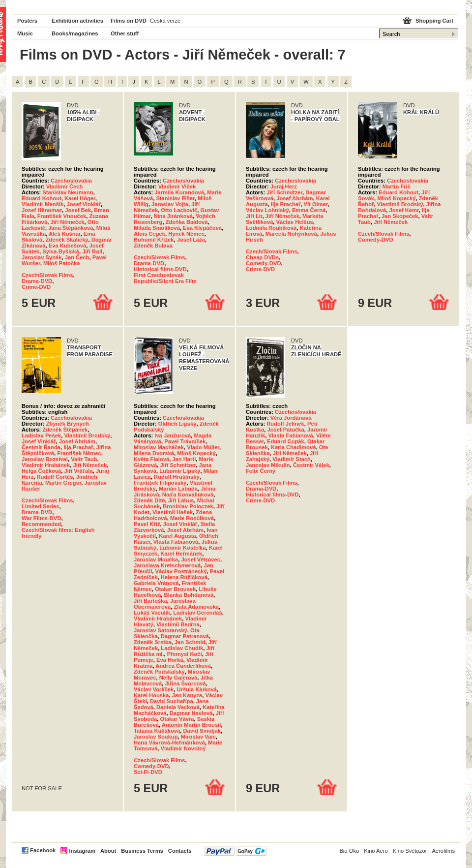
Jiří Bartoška (150, 601)
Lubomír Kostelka (183, 548)
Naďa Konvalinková (188, 495)
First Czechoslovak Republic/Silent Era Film (165, 278)
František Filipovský (160, 483)
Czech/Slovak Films (47, 275)
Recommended (41, 524)
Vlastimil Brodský (400, 204)
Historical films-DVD (160, 269)
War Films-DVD (41, 518)
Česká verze (165, 21)
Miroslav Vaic (198, 737)
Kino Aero (376, 851)
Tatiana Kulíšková (157, 731)
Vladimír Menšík (43, 204)
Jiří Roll (92, 251)
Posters (27, 21)
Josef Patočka (286, 430)
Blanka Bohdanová (189, 595)
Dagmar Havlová (191, 713)
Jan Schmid (190, 642)
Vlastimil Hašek (173, 512)
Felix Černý (261, 471)
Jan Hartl (184, 459)
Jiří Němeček (67, 222)
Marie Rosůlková (192, 518)
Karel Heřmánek (181, 554)
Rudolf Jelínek (285, 424)
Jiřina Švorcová (185, 683)
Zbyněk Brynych (68, 424)
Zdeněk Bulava (153, 246)
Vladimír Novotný (183, 748)
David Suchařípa (172, 701)
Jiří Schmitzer (284, 192)
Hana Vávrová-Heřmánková (169, 743)
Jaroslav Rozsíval (45, 459)
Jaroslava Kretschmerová (167, 565)
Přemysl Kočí (185, 654)
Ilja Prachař (286, 204)
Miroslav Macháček (159, 447)
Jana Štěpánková (71, 228)
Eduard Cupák (286, 441)
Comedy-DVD (263, 263)
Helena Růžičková (184, 577)
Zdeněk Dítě (149, 500)
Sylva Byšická (61, 251)
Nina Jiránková (173, 216)
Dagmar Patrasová (185, 636)
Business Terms (142, 851)
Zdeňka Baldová (187, 222)
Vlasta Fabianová (176, 542)
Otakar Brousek (175, 589)
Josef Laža (191, 240)
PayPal (235, 851)
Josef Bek (78, 210)
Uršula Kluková (197, 689)
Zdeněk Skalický (67, 240)
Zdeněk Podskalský (159, 672)
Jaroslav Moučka (156, 559)
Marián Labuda (178, 489)
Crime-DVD (36, 287)
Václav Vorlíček (154, 689)
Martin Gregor (63, 483)
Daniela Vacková (178, 707)
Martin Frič (397, 186)
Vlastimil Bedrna (178, 624)
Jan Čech (77, 257)
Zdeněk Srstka (152, 642)
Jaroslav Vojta (170, 204)
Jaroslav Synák (42, 257)
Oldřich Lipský (177, 424)
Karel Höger (80, 198)
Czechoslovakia (71, 181)
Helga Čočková (41, 471)
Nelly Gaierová (178, 678)
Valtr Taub (84, 459)
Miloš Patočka (62, 263)
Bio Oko (349, 851)
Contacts (180, 851)
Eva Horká (170, 660)
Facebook (43, 850)
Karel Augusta (177, 536)
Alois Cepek (149, 234)
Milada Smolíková (157, 228)
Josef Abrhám (295, 198)
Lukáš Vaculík (152, 613)
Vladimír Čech (65, 186)
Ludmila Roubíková (271, 228)
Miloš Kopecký (396, 198)
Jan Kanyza (187, 695)
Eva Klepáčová (202, 228)
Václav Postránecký (181, 571)
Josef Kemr (404, 210)
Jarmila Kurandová (179, 192)
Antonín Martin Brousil (192, 725)
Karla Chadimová (293, 447)
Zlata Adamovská (196, 607)
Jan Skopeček (400, 216)
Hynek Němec (186, 234)
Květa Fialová (151, 459)
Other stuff (125, 33)
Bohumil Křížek (154, 240)
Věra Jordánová (291, 418)
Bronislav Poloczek (188, 506)
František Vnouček (62, 216)
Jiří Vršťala (78, 471)
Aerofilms (443, 851)
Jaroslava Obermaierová (165, 604)
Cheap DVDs (262, 257)
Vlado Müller (203, 447)
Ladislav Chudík (182, 648)
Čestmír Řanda (41, 447)
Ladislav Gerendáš (198, 613)
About (108, 851)
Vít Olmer (316, 204)
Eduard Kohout (42, 198)
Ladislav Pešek (41, 435)
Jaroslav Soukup (156, 737)
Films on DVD (129, 21)
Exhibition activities (77, 21)
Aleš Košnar (65, 234)
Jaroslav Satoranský (161, 630)
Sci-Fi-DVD (148, 772)
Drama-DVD (37, 281)
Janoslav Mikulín (268, 465)
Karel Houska (151, 695)
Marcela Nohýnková (291, 234)
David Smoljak (202, 731)
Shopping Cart (434, 21)
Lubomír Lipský (180, 471)
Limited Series (40, 506)
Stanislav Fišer (175, 198)
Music (25, 33)
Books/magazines (75, 33)
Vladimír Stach (292, 459)
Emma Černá (309, 210)
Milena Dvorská (154, 453)
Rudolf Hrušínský (177, 477)
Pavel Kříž (147, 524)
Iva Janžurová (173, 435)
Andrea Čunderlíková (183, 666)
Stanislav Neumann (68, 192)
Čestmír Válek (311, 465)
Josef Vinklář (83, 204)
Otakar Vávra (177, 719)
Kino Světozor (410, 851)
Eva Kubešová (67, 246)
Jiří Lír (254, 216)
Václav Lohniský (267, 210)
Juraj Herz (284, 186)
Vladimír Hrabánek (46, 465)
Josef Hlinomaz (42, 210)
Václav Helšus (295, 222)
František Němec (79, 453)
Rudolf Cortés (55, 477)
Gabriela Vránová (156, 583)
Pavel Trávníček (185, 441)
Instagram (82, 851)
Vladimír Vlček (177, 186)
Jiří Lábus (181, 500)
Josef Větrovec (201, 559)
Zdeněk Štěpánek (65, 430)
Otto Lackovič (179, 210)
